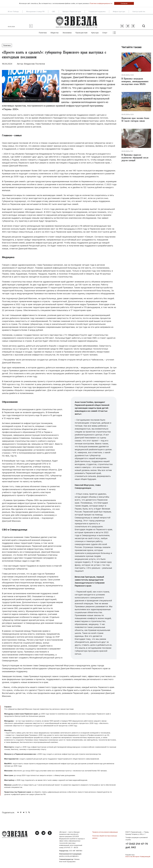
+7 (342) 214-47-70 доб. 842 (137, 846)
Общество (55, 33)
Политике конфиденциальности (101, 3)
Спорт (105, 33)
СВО (53, 12)
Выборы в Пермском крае (72, 12)
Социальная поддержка (97, 12)
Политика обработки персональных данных (105, 837)
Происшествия (81, 33)
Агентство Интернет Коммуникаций (138, 856)
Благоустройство (139, 12)
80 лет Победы (13, 12)
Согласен (124, 3)
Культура (95, 33)
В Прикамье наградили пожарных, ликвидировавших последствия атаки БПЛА (135, 82)
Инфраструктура (119, 12)
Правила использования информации (105, 832)
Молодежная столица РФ (35, 12)
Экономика (67, 33)
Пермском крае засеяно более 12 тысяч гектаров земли (135, 120)
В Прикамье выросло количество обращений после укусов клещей (135, 158)
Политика (43, 33)
